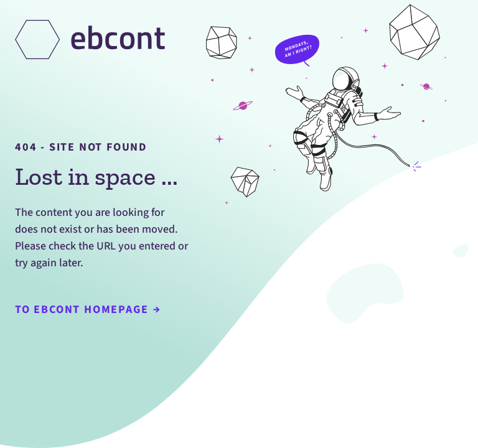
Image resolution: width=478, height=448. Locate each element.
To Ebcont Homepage (87, 310)
